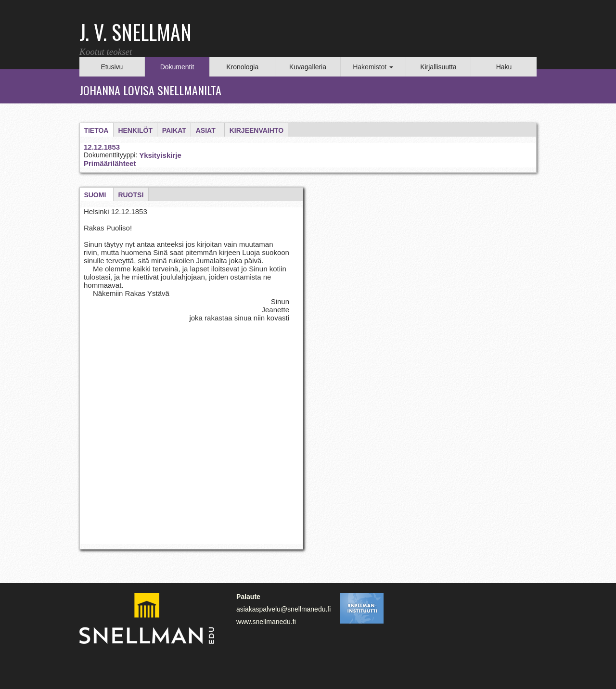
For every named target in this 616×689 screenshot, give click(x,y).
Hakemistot (373, 67)
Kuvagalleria (308, 67)
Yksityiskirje (160, 155)
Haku (504, 67)
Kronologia (242, 67)
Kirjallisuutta (438, 67)
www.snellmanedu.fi (266, 622)
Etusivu (112, 67)
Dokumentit (177, 67)
